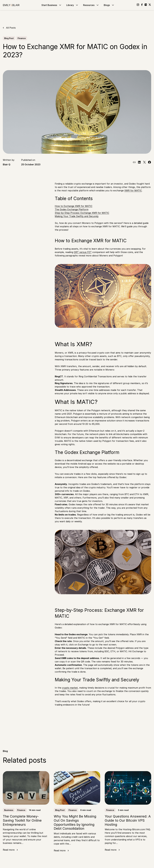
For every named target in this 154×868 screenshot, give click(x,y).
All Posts (11, 28)
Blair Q (7, 164)
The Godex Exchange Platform (72, 209)
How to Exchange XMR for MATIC (74, 206)
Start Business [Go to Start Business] (52, 5)
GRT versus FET (83, 252)
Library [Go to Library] (72, 5)
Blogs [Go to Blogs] (109, 5)
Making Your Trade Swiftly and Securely (77, 216)
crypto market (70, 688)
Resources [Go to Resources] (91, 5)
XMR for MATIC (133, 190)
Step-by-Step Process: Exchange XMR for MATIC (82, 213)
